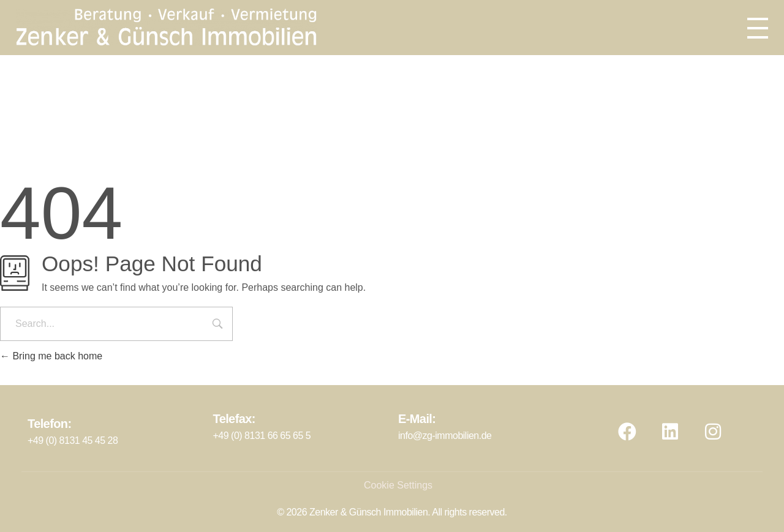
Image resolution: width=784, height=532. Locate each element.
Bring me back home (51, 356)
